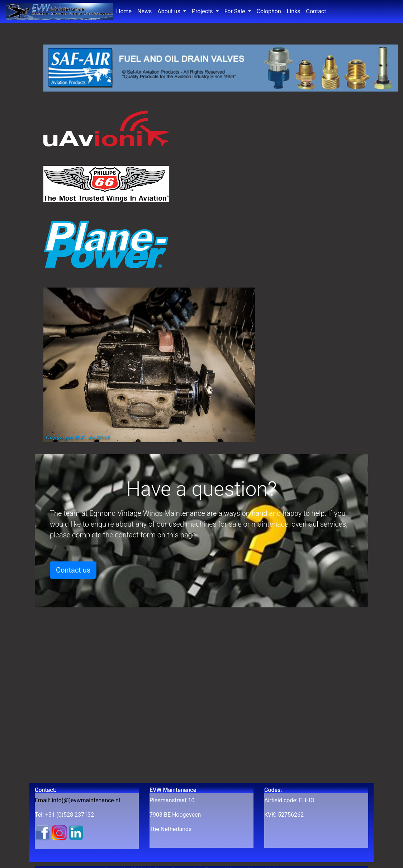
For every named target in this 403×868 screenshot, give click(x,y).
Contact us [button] (73, 570)
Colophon (269, 11)
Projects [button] (203, 11)
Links (294, 11)
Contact (316, 11)
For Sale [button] (236, 11)
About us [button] (170, 11)
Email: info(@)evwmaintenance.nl (77, 800)
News (146, 11)
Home (125, 11)
